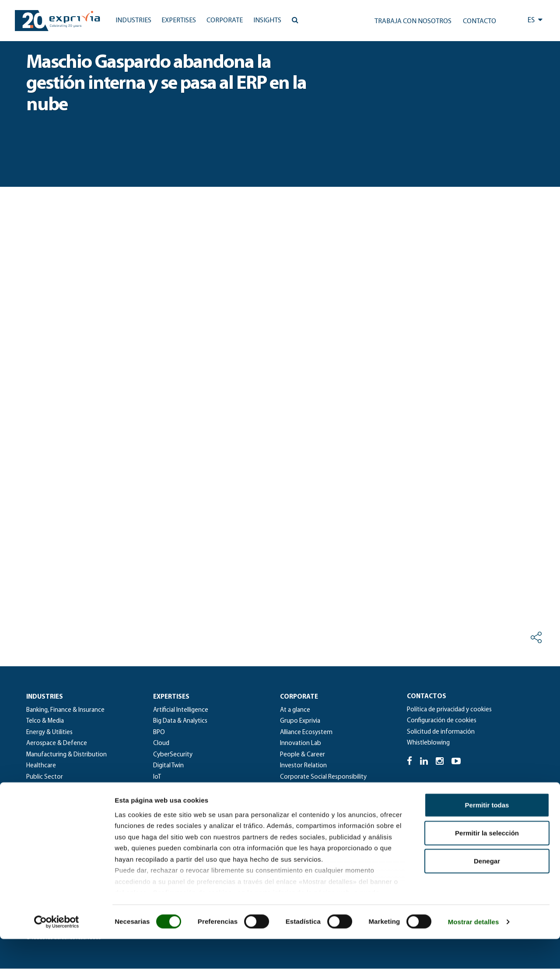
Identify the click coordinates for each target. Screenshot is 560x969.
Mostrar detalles (474, 952)
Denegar (487, 891)
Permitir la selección (487, 863)
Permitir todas (487, 835)
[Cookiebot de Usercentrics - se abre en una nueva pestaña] (57, 952)
